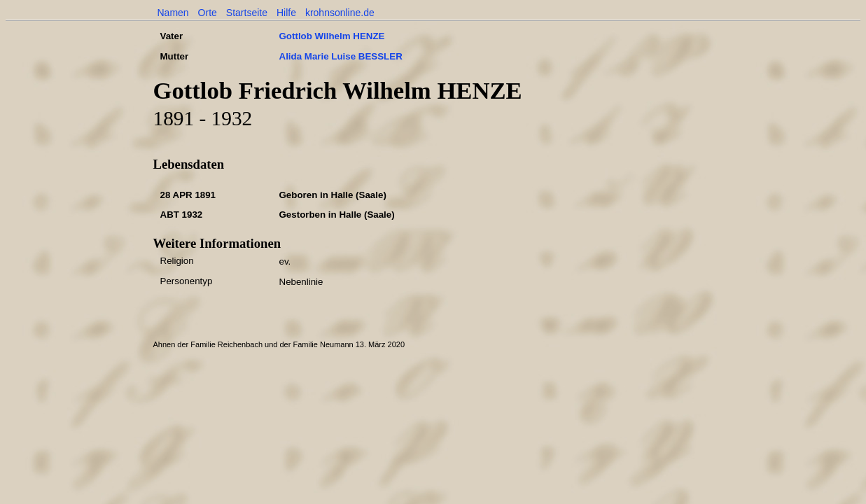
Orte (208, 13)
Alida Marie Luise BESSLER (341, 56)
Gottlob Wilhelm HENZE (332, 36)
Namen (173, 13)
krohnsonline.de (340, 13)
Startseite (247, 13)
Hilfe (286, 13)
